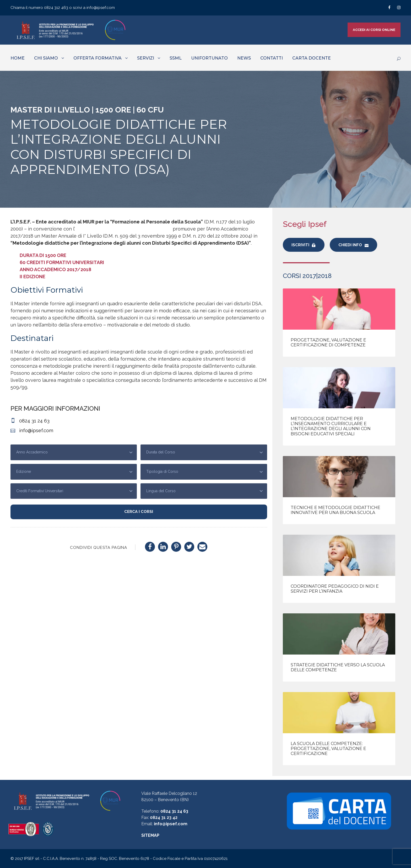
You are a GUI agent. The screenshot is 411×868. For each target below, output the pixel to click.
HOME (18, 58)
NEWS (244, 58)
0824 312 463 (57, 8)
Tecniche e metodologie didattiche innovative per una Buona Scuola (336, 510)
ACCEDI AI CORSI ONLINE (374, 30)
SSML (176, 58)
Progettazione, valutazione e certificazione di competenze (328, 342)
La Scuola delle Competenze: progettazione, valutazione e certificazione (328, 749)
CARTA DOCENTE (312, 58)
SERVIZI (146, 58)
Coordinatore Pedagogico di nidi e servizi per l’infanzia (335, 589)
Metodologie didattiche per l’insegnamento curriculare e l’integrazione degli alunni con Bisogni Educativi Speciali (331, 426)
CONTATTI (272, 58)
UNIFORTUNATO (209, 58)
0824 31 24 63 (174, 811)
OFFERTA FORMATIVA (98, 58)
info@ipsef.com (101, 8)
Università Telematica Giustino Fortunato (123, 229)
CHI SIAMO (46, 58)
